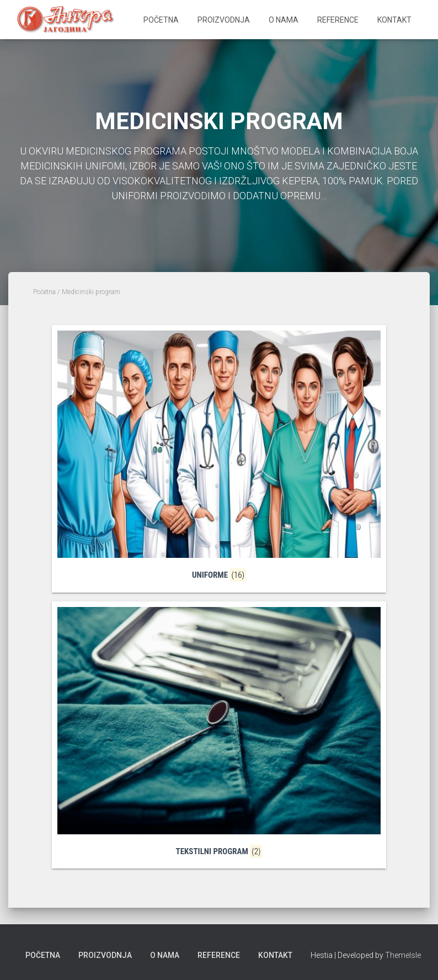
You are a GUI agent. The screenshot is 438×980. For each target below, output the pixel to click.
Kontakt (394, 20)
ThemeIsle (403, 955)
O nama (284, 20)
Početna (161, 20)
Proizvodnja (224, 20)
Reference (338, 20)
